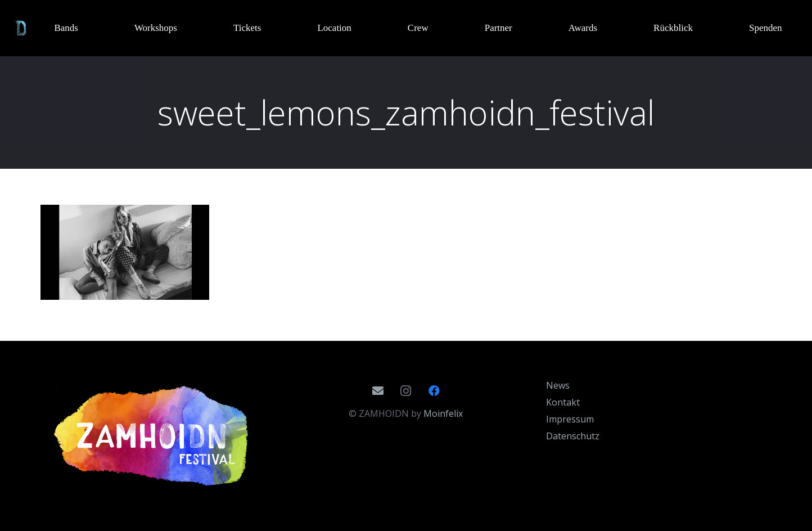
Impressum (570, 419)
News (558, 385)
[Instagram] (406, 391)
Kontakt (563, 402)
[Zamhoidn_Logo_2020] (153, 436)
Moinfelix (443, 413)
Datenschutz (573, 436)
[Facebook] (434, 391)
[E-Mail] (378, 391)
